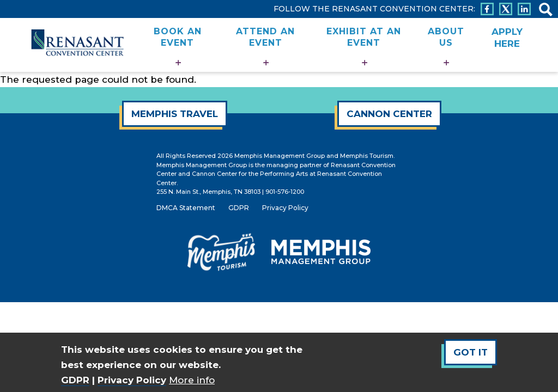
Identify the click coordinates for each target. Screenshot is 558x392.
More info (192, 380)
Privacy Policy (132, 380)
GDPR (75, 380)
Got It (471, 352)
